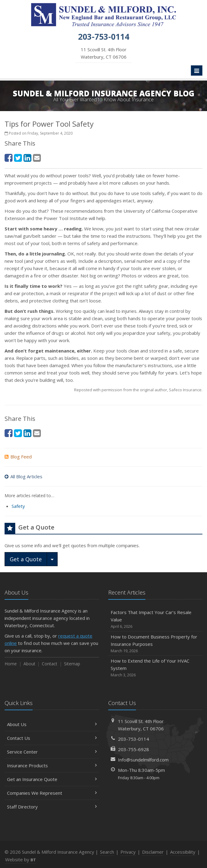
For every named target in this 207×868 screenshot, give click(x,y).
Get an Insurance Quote (52, 779)
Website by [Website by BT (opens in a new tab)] (21, 859)
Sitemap (72, 664)
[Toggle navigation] (197, 71)
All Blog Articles (23, 476)
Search (107, 852)
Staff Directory (52, 807)
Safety (18, 506)
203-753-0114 (134, 739)
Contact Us (52, 738)
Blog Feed (18, 457)
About (29, 664)
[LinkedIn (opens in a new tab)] (27, 158)
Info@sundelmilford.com (143, 760)
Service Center (52, 752)
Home (11, 664)
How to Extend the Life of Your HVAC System (155, 668)
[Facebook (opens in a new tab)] (9, 158)
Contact (50, 664)
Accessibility (183, 852)
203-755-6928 (134, 749)
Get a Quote (26, 559)
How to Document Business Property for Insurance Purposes (155, 644)
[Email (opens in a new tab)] (37, 158)
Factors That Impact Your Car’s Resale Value (155, 619)
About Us (52, 724)
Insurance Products (52, 765)
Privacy (128, 852)
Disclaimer (153, 852)
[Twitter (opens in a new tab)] (18, 158)
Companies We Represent (52, 793)
